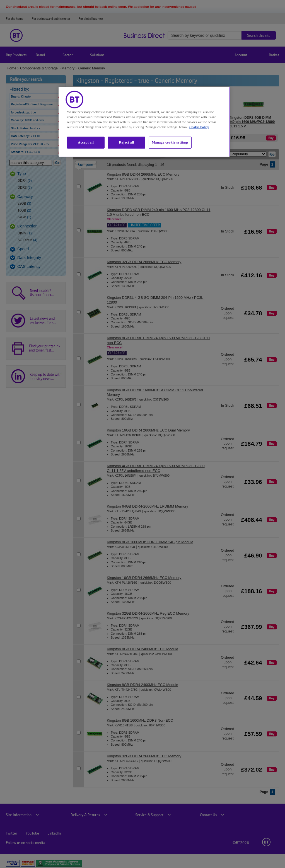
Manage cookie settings (170, 142)
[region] (144, 122)
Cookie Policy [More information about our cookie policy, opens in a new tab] (199, 127)
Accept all (86, 142)
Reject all (127, 142)
